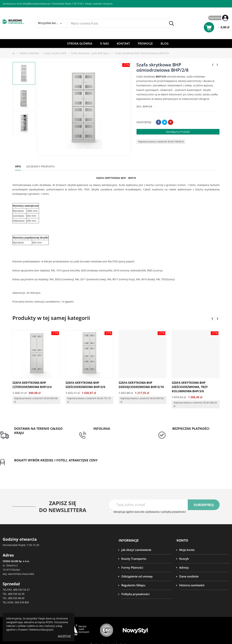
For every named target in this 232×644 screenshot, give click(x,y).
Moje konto (187, 527)
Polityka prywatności (135, 571)
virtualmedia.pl (118, 621)
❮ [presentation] (212, 318)
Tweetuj (165, 122)
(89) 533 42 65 (16, 571)
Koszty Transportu (134, 536)
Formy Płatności (132, 545)
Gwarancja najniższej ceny (210, 441)
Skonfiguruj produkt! (178, 132)
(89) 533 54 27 (21, 567)
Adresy (184, 545)
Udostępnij (159, 122)
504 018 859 (22, 580)
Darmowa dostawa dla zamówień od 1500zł (29, 439)
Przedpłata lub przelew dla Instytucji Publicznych (151, 439)
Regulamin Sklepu (133, 562)
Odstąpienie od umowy (137, 554)
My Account (219, 18)
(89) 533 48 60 (16, 575)
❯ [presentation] (217, 318)
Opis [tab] (18, 166)
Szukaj (172, 23)
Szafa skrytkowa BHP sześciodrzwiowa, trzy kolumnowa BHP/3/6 (190, 387)
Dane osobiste (189, 554)
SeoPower (116, 629)
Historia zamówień (192, 562)
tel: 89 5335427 (83, 433)
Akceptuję (64, 636)
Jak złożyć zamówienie (136, 527)
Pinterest (171, 122)
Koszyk (184, 536)
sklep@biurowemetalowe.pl (36, 4)
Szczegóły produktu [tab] (40, 166)
